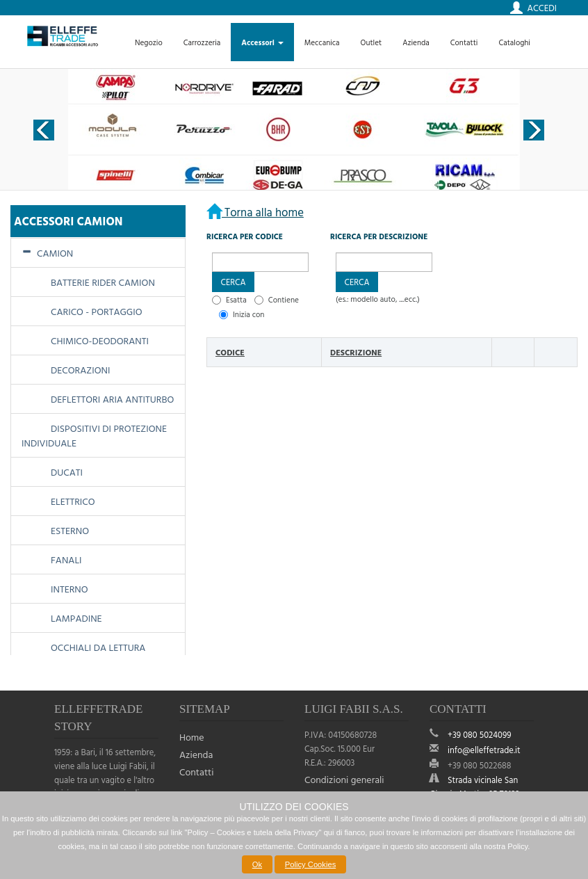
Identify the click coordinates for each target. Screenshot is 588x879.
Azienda (416, 42)
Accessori (262, 42)
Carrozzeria (202, 42)
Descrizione (356, 352)
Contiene (284, 299)
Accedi (542, 8)
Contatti (464, 42)
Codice (230, 352)
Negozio (149, 42)
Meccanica (322, 42)
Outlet (371, 42)
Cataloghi (514, 42)
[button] (233, 282)
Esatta (236, 299)
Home (192, 737)
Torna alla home (263, 212)
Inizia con (248, 314)
